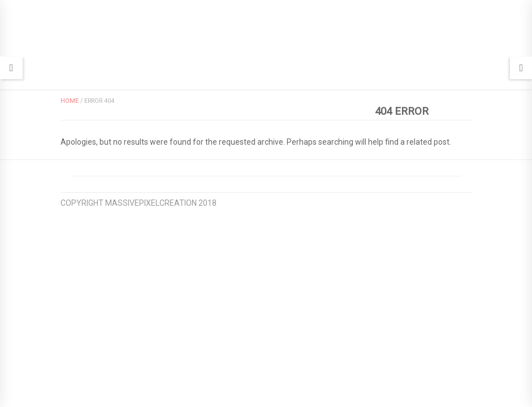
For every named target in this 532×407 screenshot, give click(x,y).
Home (70, 101)
